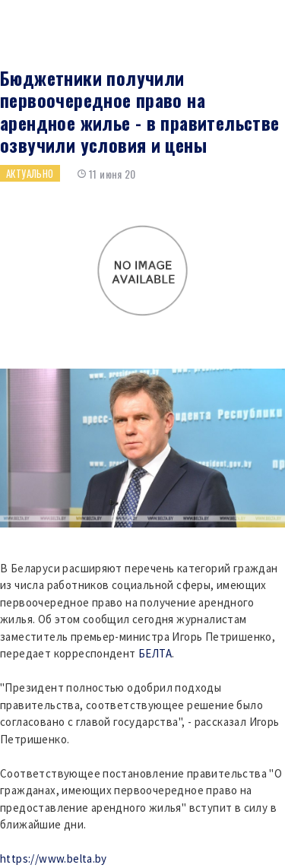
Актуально (30, 173)
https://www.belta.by (54, 858)
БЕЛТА (155, 653)
